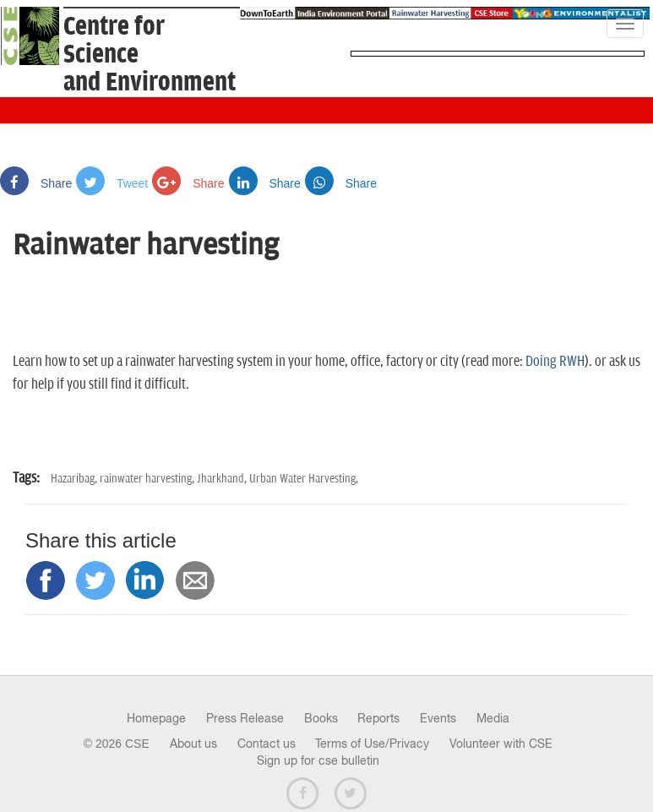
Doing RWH (555, 362)
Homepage (156, 718)
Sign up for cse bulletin (318, 760)
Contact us (267, 744)
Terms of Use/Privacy (372, 744)
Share (36, 183)
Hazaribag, (75, 479)
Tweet (112, 183)
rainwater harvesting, (148, 479)
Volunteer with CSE (501, 744)
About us (193, 744)
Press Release (245, 718)
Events (438, 718)
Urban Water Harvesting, (304, 479)
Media (493, 718)
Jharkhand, (223, 479)
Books (321, 718)
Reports (378, 718)
